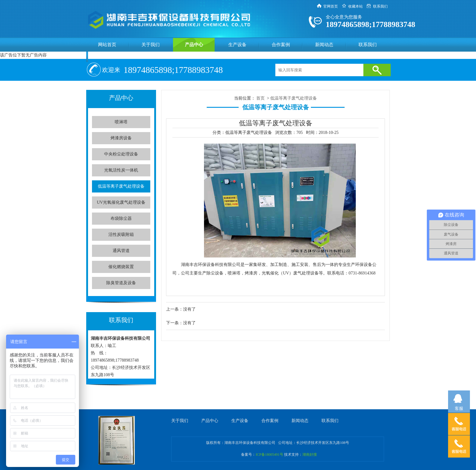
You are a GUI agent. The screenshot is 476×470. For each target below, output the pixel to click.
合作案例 (281, 45)
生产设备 (237, 45)
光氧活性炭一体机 (121, 170)
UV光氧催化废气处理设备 (121, 202)
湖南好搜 (310, 455)
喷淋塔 (121, 122)
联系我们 (380, 6)
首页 (260, 98)
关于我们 (151, 45)
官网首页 (331, 6)
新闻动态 (324, 45)
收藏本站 (355, 6)
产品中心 (194, 45)
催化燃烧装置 (121, 267)
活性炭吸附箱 (121, 235)
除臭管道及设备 (121, 283)
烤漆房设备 (121, 138)
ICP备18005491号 (269, 455)
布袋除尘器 (121, 218)
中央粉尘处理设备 (121, 154)
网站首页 (107, 45)
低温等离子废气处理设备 (121, 186)
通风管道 (121, 251)
